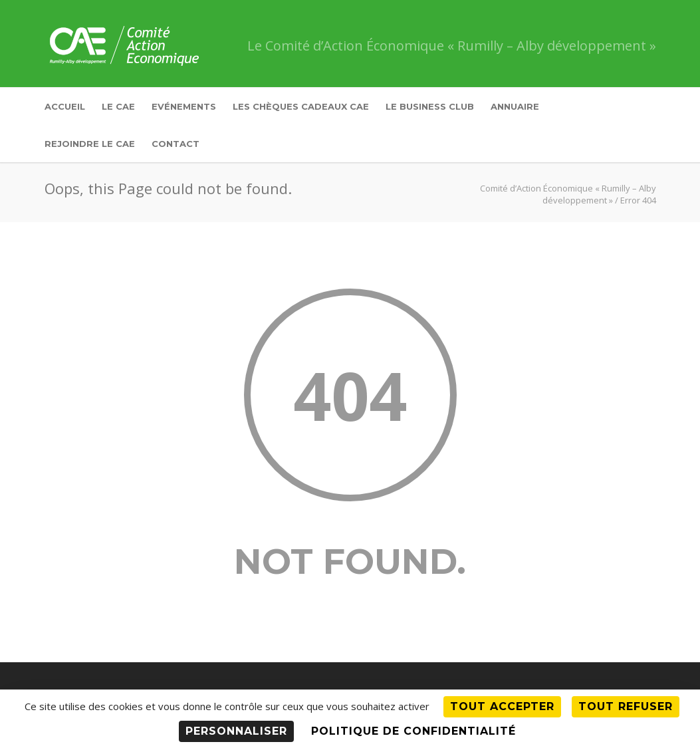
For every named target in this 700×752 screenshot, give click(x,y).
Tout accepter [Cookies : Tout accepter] (502, 706)
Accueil (65, 106)
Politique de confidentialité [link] (413, 731)
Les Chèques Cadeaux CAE (301, 106)
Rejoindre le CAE (90, 144)
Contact (175, 144)
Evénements (184, 106)
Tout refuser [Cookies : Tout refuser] (626, 706)
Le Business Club (430, 106)
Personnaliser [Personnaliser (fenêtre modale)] (236, 731)
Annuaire (515, 106)
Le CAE (118, 106)
